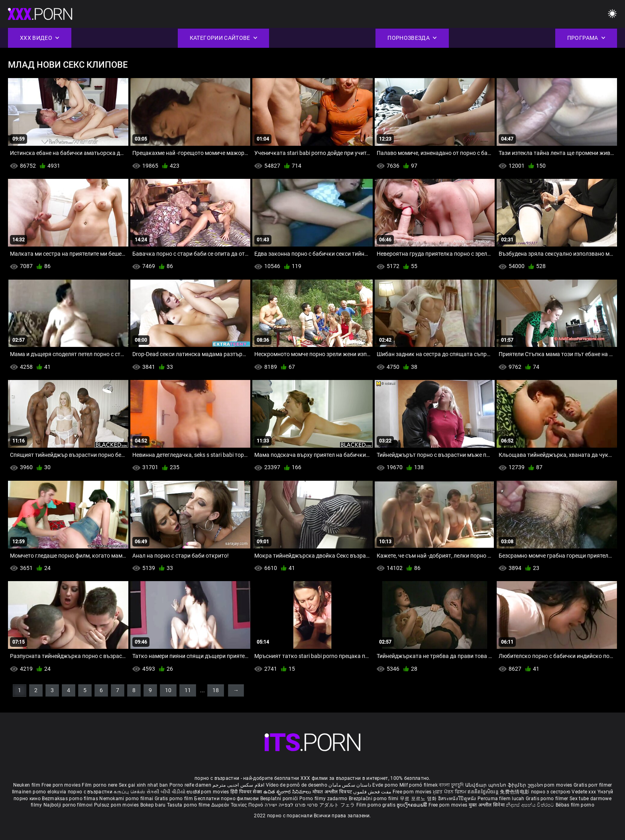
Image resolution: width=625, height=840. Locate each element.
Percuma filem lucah (502, 799)
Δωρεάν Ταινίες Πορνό (238, 805)
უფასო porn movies (551, 785)
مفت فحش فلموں (373, 792)
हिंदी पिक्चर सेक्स (246, 792)
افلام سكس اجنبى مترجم (238, 785)
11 (188, 690)
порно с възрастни (90, 792)
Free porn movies (62, 785)
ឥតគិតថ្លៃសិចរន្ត (484, 792)
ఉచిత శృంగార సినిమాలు (288, 792)
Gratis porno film (174, 799)
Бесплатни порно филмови (227, 799)
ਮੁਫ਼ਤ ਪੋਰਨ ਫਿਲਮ (450, 792)
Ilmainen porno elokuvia (40, 792)
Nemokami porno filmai (127, 799)
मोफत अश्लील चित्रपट (333, 792)
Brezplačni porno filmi (374, 799)
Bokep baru (153, 805)
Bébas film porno (575, 805)
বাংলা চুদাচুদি (451, 785)
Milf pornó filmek (419, 785)
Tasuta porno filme (189, 805)
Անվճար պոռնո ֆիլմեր (496, 785)
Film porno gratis (376, 805)
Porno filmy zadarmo (324, 799)
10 (168, 690)
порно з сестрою (551, 792)
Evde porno (385, 785)
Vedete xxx (584, 792)
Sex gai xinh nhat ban (143, 785)
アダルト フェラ (337, 805)
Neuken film (27, 785)
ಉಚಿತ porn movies (208, 792)
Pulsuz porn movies (117, 805)
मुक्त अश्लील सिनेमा (487, 805)
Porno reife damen (190, 785)
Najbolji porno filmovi (68, 805)
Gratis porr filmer (593, 785)
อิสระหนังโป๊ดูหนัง (458, 799)
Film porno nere (100, 785)
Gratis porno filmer (548, 799)
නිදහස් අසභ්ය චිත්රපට (531, 805)
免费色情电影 (515, 792)
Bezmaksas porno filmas (71, 799)
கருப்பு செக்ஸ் (129, 792)
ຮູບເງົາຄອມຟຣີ (412, 805)
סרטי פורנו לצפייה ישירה (291, 805)
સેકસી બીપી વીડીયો (166, 792)
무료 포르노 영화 (419, 799)
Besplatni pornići (280, 799)
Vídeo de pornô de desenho (297, 785)
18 (216, 690)
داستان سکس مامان (350, 785)
